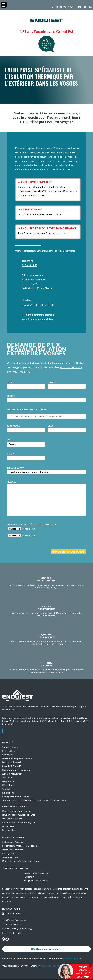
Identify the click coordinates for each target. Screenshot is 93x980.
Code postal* (14, 426)
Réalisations (8, 785)
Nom (9, 382)
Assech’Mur (30, 877)
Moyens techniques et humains (17, 758)
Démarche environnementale (16, 770)
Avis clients (8, 777)
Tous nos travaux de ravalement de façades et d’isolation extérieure (34, 800)
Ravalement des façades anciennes (19, 815)
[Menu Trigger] (4, 5)
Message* (12, 482)
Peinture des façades (12, 819)
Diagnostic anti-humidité (36, 881)
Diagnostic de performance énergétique (21, 861)
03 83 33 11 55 (64, 7)
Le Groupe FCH (10, 751)
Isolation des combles (13, 850)
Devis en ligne (9, 793)
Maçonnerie (8, 826)
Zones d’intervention (12, 774)
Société (11, 396)
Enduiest (11, 731)
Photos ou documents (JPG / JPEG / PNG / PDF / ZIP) (32, 524)
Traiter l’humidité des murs (37, 873)
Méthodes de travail (12, 762)
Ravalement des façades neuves (17, 811)
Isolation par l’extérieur (13, 842)
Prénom (52, 382)
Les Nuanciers (9, 830)
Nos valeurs (8, 755)
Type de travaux (15, 468)
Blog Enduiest (9, 781)
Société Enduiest (10, 747)
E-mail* (10, 454)
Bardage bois (9, 853)
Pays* (10, 440)
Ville (50, 426)
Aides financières (10, 857)
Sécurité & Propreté (12, 766)
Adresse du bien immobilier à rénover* (27, 410)
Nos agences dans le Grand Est (17, 797)
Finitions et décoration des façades (19, 822)
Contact (6, 789)
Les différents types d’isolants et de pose (21, 846)
